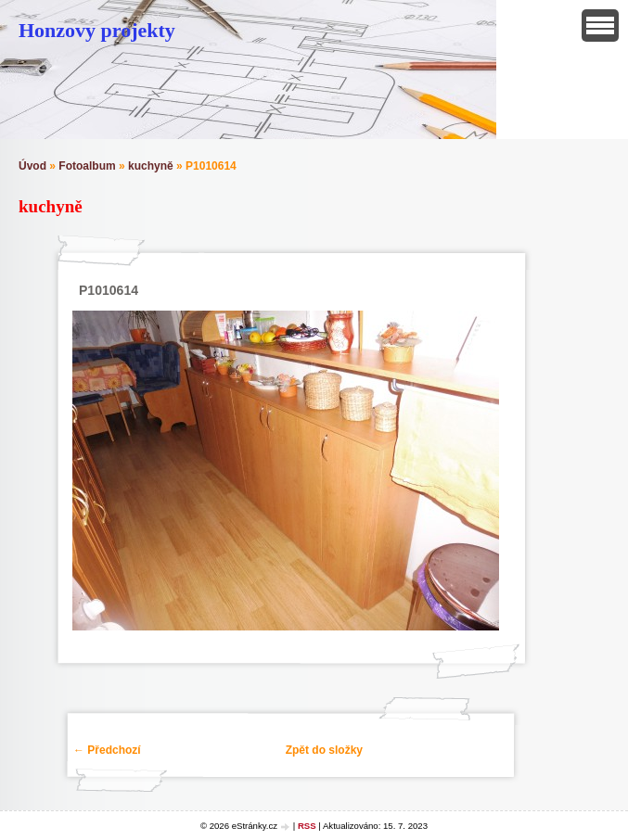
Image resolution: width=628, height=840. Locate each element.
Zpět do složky (324, 750)
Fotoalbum (87, 166)
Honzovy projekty (97, 30)
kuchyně (151, 166)
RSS (307, 826)
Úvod (32, 166)
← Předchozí (107, 750)
